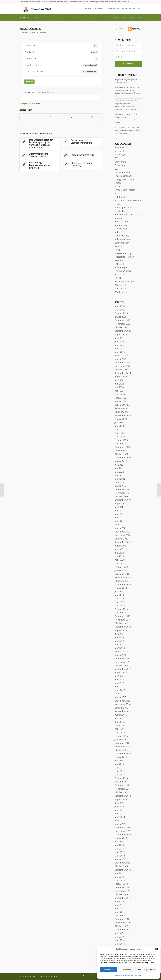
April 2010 (120, 940)
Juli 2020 (119, 549)
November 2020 (123, 535)
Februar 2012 (121, 884)
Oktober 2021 (121, 497)
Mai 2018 (119, 641)
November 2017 (123, 662)
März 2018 (120, 648)
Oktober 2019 (121, 581)
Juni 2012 (119, 873)
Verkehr (118, 278)
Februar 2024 (121, 398)
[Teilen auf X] (51, 117)
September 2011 (123, 898)
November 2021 (123, 493)
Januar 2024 (120, 401)
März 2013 (120, 856)
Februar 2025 (121, 356)
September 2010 (123, 930)
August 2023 (121, 419)
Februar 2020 (121, 567)
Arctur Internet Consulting (49, 976)
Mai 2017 (119, 683)
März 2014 (120, 817)
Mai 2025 (119, 345)
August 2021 (121, 504)
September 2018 (123, 627)
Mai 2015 (119, 768)
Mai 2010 (119, 937)
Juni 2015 (119, 764)
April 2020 (120, 560)
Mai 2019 (119, 599)
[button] (156, 949)
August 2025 (121, 335)
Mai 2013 (119, 849)
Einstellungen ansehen (147, 969)
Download (29, 82)
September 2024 (123, 373)
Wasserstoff (121, 289)
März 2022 (120, 479)
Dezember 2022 (122, 447)
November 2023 (123, 409)
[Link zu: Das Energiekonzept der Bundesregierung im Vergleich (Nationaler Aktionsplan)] (40, 144)
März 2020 (120, 564)
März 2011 (120, 912)
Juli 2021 (119, 507)
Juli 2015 (119, 761)
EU (116, 194)
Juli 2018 (119, 634)
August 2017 (121, 673)
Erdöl (117, 187)
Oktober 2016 (121, 708)
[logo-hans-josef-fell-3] (37, 9)
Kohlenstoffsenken (124, 239)
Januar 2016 (120, 740)
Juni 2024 (119, 384)
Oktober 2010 (121, 926)
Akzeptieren (108, 969)
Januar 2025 (120, 359)
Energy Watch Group (125, 180)
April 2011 (120, 909)
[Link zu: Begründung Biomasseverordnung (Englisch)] (40, 165)
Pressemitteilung (123, 254)
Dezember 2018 (122, 616)
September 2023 (123, 416)
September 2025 (123, 331)
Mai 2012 (119, 877)
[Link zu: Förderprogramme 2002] (82, 155)
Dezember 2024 (122, 363)
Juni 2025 (119, 342)
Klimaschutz (121, 229)
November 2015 (123, 747)
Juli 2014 (119, 803)
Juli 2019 (119, 592)
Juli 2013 (119, 842)
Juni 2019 (119, 595)
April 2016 (120, 729)
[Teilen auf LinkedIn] (71, 117)
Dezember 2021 (122, 490)
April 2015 (120, 771)
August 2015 (121, 757)
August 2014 (121, 800)
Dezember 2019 (122, 574)
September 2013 (123, 835)
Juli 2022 (119, 465)
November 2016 (123, 704)
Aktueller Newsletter (29, 17)
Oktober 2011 (121, 895)
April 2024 (120, 391)
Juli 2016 (119, 719)
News (117, 250)
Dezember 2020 (122, 532)
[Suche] (139, 9)
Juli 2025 (119, 338)
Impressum (138, 975)
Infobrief (119, 218)
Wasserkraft (121, 285)
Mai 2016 (119, 726)
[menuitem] (87, 9)
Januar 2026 (120, 317)
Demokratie (120, 162)
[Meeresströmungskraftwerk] (159, 490)
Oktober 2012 (121, 866)
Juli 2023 (119, 423)
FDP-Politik (120, 197)
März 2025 (120, 352)
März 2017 (120, 690)
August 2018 (121, 630)
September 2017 (123, 669)
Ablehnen (127, 969)
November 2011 (123, 891)
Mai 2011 (119, 905)
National (119, 246)
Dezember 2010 (122, 919)
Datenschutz (129, 975)
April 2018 (120, 645)
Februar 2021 (121, 525)
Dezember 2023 (122, 405)
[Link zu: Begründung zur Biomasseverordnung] (82, 142)
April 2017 (120, 687)
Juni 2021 (119, 511)
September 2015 (123, 754)
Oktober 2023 (121, 412)
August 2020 (121, 546)
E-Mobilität (120, 165)
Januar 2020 (120, 571)
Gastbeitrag (120, 211)
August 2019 (121, 588)
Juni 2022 (119, 468)
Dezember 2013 (122, 828)
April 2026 (120, 306)
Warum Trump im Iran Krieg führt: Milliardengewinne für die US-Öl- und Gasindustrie (127, 130)
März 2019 (120, 606)
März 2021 (120, 521)
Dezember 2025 (122, 320)
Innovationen (121, 222)
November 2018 (123, 620)
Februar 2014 (121, 821)
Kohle (117, 232)
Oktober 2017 (121, 666)
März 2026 (120, 310)
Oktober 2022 (121, 454)
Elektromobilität (123, 173)
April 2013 (120, 852)
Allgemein (120, 148)
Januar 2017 (120, 697)
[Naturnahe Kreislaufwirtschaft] (2, 490)
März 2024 (120, 394)
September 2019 (123, 585)
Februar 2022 (121, 483)
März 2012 (120, 881)
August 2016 (121, 715)
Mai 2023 (119, 430)
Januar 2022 (120, 486)
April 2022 (120, 476)
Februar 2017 (121, 694)
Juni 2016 (119, 722)
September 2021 (123, 500)
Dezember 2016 (122, 701)
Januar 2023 (120, 444)
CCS (117, 158)
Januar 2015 (120, 782)
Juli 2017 (119, 676)
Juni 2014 (119, 807)
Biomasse (36, 103)
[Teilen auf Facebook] (30, 117)
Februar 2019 (121, 609)
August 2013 (121, 838)
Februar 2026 (121, 313)
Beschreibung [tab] (29, 92)
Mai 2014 (119, 810)
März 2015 (120, 775)
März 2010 (120, 944)
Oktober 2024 (121, 370)
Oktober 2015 (121, 750)
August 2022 (121, 461)
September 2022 (123, 458)
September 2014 (123, 796)
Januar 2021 (120, 528)
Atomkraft (120, 151)
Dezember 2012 (122, 863)
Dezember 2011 (122, 888)
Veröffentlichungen (124, 282)
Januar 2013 (120, 859)
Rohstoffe (119, 264)
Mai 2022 (119, 472)
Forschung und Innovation (128, 201)
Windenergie (121, 292)
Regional (119, 261)
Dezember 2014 (122, 785)
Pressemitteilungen (124, 257)
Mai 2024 (119, 387)
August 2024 (121, 377)
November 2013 (123, 831)
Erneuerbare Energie (125, 190)
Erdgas (118, 183)
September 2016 (123, 712)
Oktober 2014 (121, 793)
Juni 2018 (119, 637)
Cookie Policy (120, 975)
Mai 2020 (119, 556)
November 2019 (123, 578)
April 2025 (120, 349)
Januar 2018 (120, 655)
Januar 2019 (120, 613)
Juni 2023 (119, 426)
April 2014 (120, 814)
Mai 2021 (119, 514)
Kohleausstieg (122, 236)
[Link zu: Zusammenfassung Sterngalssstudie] (40, 155)
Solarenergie (121, 268)
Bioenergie (120, 155)
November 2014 (123, 789)
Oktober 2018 (121, 623)
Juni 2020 (119, 553)
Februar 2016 (121, 736)
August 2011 (121, 902)
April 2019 (120, 602)
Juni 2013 (119, 845)
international (121, 225)
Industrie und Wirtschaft (127, 215)
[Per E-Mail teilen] (92, 117)
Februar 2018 (121, 652)
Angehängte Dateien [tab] (45, 92)
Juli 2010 (119, 933)
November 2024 (123, 366)
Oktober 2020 (121, 539)
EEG (117, 169)
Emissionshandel (123, 176)
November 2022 (123, 451)
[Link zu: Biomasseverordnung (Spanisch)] (82, 165)
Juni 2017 (119, 680)
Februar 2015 (121, 778)
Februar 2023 (121, 440)
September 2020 (123, 542)
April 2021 (120, 518)
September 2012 (123, 870)
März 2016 (120, 733)
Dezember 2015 (122, 743)
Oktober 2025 (121, 328)
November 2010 (123, 923)
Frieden (118, 204)
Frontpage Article (123, 208)
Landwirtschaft (122, 243)
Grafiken (42, 33)
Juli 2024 (119, 380)
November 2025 (123, 324)
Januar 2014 (120, 824)
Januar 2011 (120, 916)
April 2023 (120, 433)
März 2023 (120, 437)
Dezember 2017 (122, 659)
